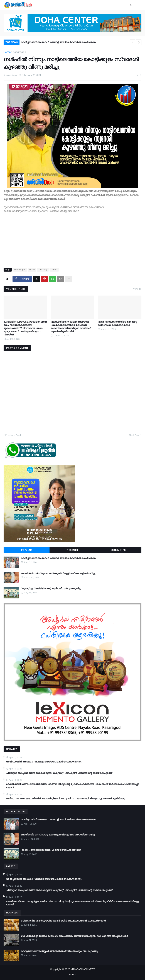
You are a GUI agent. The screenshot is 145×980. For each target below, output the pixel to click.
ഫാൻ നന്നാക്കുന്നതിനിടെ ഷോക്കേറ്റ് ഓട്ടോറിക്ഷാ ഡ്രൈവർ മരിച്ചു (117, 323)
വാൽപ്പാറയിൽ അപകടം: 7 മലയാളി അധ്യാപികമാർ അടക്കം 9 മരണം (59, 42)
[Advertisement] (72, 238)
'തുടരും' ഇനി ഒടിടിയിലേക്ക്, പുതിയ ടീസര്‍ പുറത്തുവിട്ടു (51, 589)
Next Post (134, 435)
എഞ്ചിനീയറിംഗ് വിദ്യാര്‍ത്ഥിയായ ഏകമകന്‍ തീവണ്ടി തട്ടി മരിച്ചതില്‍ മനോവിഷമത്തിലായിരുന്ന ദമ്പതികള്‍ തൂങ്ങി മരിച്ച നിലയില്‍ (71, 327)
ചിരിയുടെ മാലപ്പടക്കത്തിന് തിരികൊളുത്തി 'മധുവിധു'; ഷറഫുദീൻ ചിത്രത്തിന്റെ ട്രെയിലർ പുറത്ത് (59, 773)
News (32, 270)
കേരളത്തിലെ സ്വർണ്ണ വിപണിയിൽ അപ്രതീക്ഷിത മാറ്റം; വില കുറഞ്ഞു (59, 951)
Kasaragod (19, 52)
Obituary (43, 270)
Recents (72, 550)
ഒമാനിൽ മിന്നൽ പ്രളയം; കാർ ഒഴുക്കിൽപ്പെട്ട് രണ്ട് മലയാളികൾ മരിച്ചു (58, 573)
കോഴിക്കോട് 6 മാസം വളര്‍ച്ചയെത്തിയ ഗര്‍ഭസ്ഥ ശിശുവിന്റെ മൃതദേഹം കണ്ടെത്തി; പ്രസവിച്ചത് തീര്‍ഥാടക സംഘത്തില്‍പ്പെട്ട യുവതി (72, 786)
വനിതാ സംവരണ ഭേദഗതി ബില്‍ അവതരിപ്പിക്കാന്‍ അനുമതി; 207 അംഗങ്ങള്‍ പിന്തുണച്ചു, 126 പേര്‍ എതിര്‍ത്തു (65, 799)
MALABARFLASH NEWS (83, 969)
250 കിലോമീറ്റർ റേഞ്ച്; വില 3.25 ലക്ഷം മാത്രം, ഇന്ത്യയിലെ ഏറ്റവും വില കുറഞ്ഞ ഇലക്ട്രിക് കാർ (74, 936)
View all (137, 289)
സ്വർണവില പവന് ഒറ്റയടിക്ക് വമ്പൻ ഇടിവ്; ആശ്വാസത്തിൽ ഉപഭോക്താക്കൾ (63, 921)
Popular (26, 550)
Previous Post (13, 435)
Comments (118, 550)
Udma (54, 270)
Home (7, 52)
